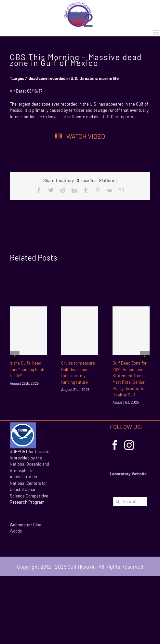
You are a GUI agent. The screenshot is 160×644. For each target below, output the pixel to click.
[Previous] (15, 356)
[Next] (145, 356)
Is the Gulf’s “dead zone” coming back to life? (27, 369)
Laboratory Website (128, 474)
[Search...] (130, 502)
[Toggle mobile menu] (157, 33)
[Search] (118, 502)
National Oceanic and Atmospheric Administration (29, 470)
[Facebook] (115, 445)
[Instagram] (129, 445)
